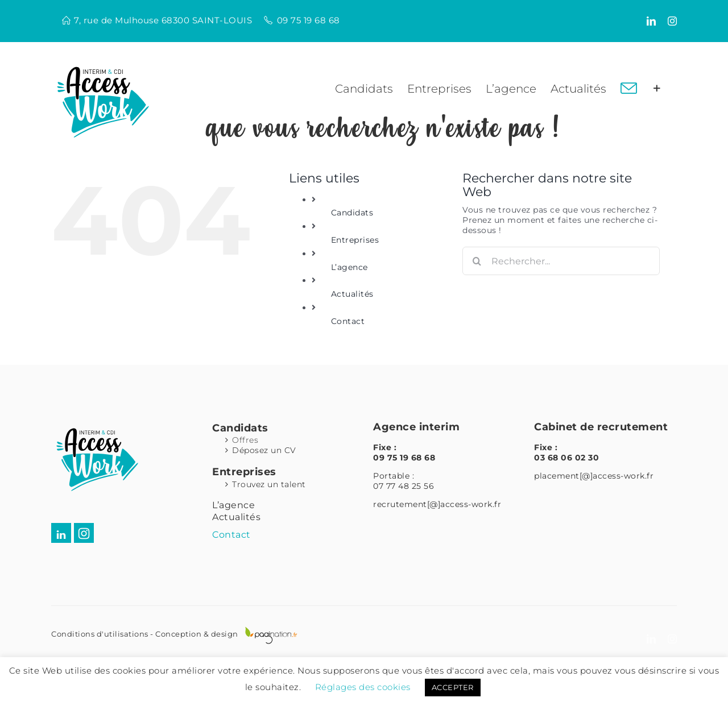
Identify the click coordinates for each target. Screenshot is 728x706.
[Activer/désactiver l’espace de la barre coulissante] (657, 89)
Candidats (352, 213)
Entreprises (355, 240)
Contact (348, 321)
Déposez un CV (264, 450)
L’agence (349, 267)
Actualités (352, 294)
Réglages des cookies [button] (363, 687)
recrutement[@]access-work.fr (437, 504)
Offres (245, 440)
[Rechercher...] (561, 261)
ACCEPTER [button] (453, 687)
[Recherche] (477, 261)
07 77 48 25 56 (404, 486)
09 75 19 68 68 (309, 20)
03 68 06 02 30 (566, 458)
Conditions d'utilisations (100, 634)
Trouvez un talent (269, 484)
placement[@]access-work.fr (594, 476)
